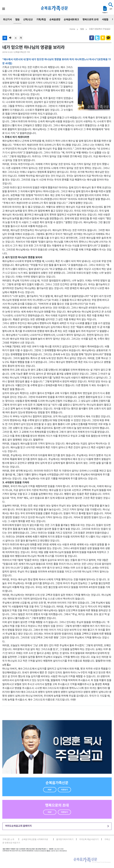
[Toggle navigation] (4, 9)
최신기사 (7, 19)
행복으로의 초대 (90, 19)
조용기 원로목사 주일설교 (100, 29)
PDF (50, 790)
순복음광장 (55, 19)
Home (72, 29)
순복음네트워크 (71, 19)
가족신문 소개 (8, 839)
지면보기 (64, 790)
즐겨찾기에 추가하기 (65, 839)
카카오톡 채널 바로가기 (89, 839)
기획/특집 (41, 19)
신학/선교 (28, 19)
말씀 (17, 19)
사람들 (105, 19)
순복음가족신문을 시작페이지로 (35, 839)
